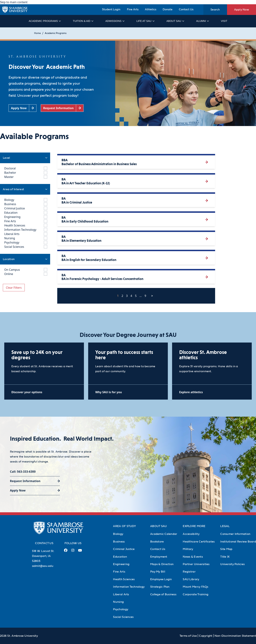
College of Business (163, 594)
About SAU (175, 21)
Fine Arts (133, 9)
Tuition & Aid (83, 21)
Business (119, 542)
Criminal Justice (124, 549)
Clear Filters (14, 288)
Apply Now (242, 10)
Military (188, 549)
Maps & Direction (162, 564)
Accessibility (191, 534)
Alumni (202, 21)
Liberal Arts (121, 594)
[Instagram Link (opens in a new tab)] (73, 552)
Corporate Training (196, 594)
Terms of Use (188, 636)
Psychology (121, 609)
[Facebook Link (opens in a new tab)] (66, 552)
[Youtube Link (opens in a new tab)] (80, 552)
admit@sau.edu (43, 566)
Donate (168, 9)
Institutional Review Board (238, 542)
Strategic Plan (160, 587)
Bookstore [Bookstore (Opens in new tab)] (157, 542)
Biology (118, 534)
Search (215, 10)
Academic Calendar (164, 534)
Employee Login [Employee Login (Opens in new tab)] (161, 579)
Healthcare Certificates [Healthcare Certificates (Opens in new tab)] (199, 542)
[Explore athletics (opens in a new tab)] (212, 392)
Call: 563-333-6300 (23, 472)
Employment (159, 557)
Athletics (151, 9)
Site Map (226, 549)
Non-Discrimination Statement (235, 636)
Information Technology (129, 587)
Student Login (111, 9)
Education (120, 557)
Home (37, 33)
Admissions (115, 21)
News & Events (193, 557)
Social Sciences (123, 617)
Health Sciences (124, 579)
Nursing (118, 602)
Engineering (121, 564)
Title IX (225, 557)
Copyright (206, 636)
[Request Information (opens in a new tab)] (62, 108)
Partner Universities (196, 564)
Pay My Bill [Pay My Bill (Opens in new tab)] (158, 572)
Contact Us (186, 9)
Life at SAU (145, 21)
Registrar (189, 572)
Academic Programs (45, 21)
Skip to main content (14, 2)
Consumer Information (235, 534)
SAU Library (191, 579)
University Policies (232, 564)
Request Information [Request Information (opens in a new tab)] (25, 481)
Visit (224, 21)
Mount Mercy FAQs (195, 587)
